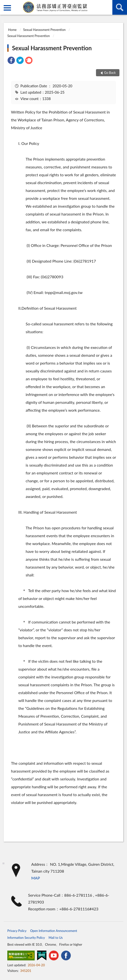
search (120, 7)
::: (4, 4)
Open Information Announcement (53, 931)
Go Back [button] (110, 73)
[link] (11, 61)
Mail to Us (56, 938)
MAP (36, 878)
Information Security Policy (26, 938)
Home (12, 30)
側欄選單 (7, 8)
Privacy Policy (17, 931)
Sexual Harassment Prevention (44, 30)
